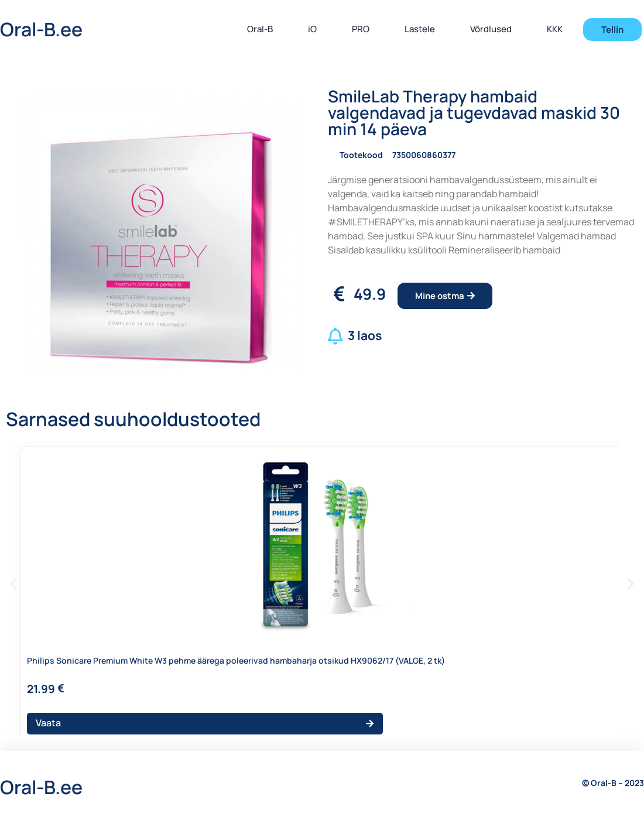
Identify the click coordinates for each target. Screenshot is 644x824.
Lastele (420, 29)
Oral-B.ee (41, 29)
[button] (13, 584)
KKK (555, 29)
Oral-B (260, 29)
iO (312, 29)
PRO (361, 29)
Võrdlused (491, 29)
